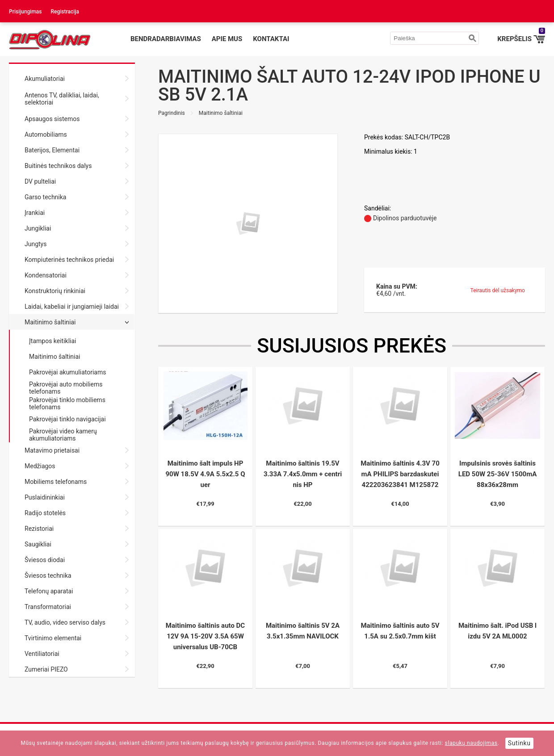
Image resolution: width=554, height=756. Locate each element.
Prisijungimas (25, 12)
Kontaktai (271, 39)
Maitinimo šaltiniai (221, 113)
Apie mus (227, 39)
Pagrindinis (172, 113)
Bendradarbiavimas (166, 39)
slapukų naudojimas (471, 743)
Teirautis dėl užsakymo (498, 290)
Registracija (65, 12)
